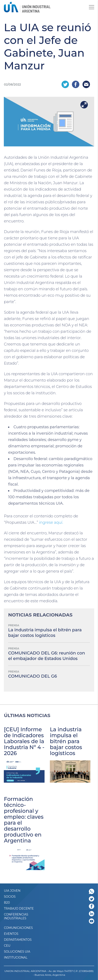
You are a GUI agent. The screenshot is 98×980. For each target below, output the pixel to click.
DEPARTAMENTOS (18, 940)
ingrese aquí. (51, 522)
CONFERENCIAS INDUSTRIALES (16, 916)
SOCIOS (10, 897)
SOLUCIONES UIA (17, 952)
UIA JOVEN (12, 891)
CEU (7, 946)
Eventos (11, 934)
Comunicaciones (18, 928)
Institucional (16, 958)
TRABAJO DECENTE (19, 908)
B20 (7, 903)
